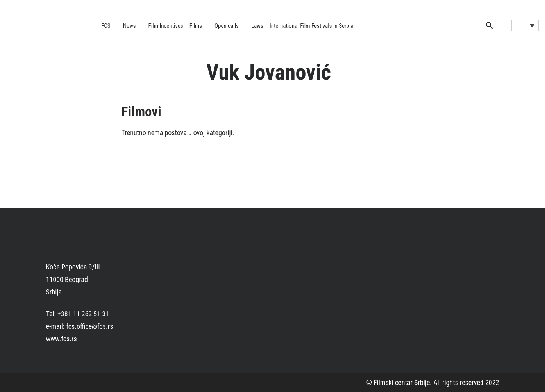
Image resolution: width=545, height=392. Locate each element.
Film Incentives (166, 26)
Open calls (227, 26)
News (130, 26)
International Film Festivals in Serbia (312, 26)
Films (196, 26)
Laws (257, 26)
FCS (106, 26)
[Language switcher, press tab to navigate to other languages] (525, 25)
